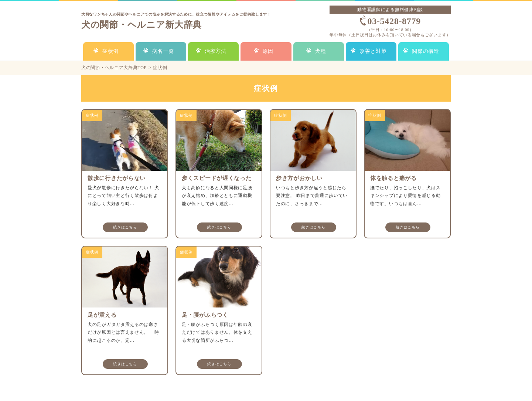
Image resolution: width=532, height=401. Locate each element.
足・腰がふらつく (205, 315)
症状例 (110, 51)
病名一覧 (163, 51)
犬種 (320, 51)
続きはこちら (125, 227)
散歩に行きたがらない (117, 178)
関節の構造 (426, 51)
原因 (268, 51)
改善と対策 (373, 51)
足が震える (102, 315)
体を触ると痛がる (393, 178)
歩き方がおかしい (299, 178)
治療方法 (216, 51)
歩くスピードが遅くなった (216, 178)
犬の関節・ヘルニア (141, 25)
